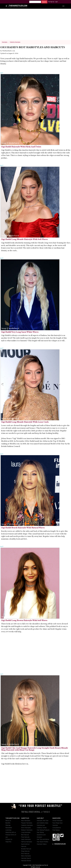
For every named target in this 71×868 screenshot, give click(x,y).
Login (56, 2)
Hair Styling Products (43, 830)
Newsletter (9, 828)
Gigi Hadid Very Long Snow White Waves (20, 332)
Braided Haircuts (26, 849)
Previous (2, 385)
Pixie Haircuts (25, 837)
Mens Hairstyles (26, 856)
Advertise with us (11, 832)
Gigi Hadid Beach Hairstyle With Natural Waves (23, 528)
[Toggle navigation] (63, 6)
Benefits (8, 823)
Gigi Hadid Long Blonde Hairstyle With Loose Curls (25, 422)
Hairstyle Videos (42, 844)
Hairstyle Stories (26, 861)
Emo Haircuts (25, 854)
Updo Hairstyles (26, 839)
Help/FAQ (8, 842)
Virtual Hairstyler (57, 821)
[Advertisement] (36, 25)
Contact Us (9, 839)
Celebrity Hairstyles (27, 825)
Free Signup (56, 830)
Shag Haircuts (25, 851)
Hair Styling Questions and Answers (41, 835)
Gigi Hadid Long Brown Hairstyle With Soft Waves (24, 620)
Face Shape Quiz (57, 823)
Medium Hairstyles (27, 830)
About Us (8, 821)
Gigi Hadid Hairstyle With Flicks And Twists (21, 147)
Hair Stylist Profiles (43, 842)
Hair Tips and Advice (43, 839)
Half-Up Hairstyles (27, 842)
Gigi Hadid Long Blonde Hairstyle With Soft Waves (24, 239)
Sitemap (8, 825)
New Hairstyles (26, 821)
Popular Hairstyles (27, 823)
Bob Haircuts (25, 835)
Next (58, 385)
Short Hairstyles (26, 828)
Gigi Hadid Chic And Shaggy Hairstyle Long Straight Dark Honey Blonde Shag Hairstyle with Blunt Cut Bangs (35, 749)
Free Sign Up (51, 2)
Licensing (8, 830)
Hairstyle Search (26, 858)
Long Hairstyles (26, 832)
